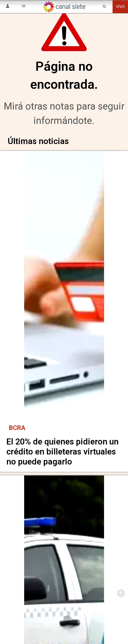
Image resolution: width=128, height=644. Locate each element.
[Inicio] (64, 7)
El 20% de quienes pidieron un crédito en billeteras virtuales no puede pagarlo (62, 454)
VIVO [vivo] (120, 7)
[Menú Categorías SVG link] (24, 7)
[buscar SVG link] (104, 7)
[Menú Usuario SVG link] (8, 7)
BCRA (17, 430)
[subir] (121, 593)
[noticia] (64, 291)
